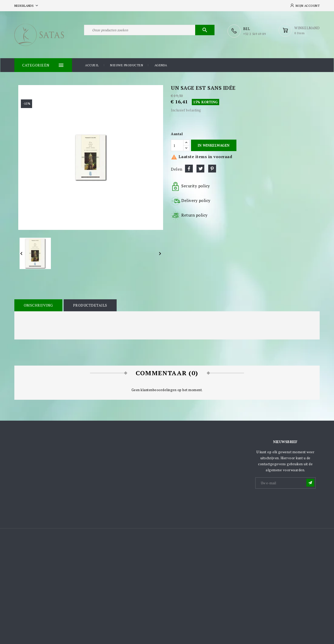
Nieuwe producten (127, 65)
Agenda (161, 65)
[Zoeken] (149, 31)
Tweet (200, 168)
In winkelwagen (214, 145)
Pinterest (212, 168)
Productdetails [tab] (89, 305)
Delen (189, 168)
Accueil (92, 65)
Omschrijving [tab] (38, 305)
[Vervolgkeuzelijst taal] (27, 6)
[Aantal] (177, 145)
